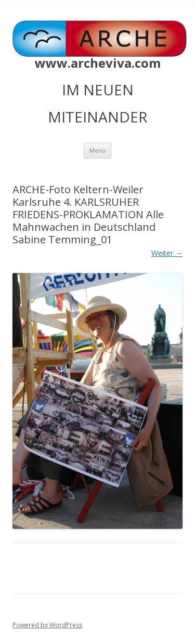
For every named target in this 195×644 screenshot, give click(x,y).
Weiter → (167, 253)
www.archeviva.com (98, 63)
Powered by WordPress (47, 625)
